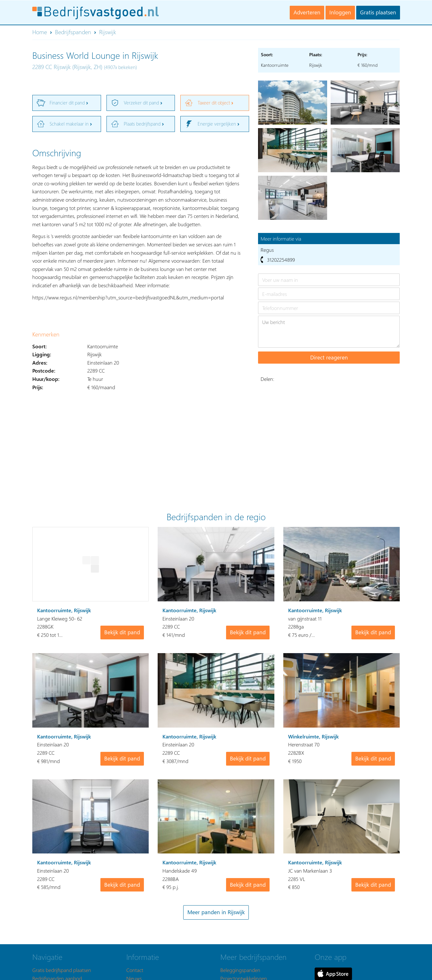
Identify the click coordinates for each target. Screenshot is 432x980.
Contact (135, 970)
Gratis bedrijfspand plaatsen (62, 970)
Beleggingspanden (240, 970)
